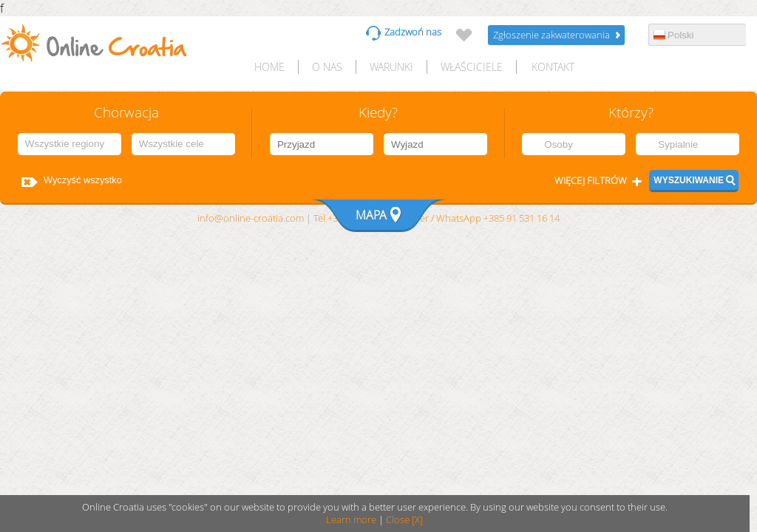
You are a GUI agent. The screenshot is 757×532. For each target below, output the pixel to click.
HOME (269, 67)
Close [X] (404, 520)
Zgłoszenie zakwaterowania (551, 35)
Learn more (351, 520)
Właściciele (472, 67)
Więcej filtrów (591, 181)
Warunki (391, 67)
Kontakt (553, 67)
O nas (327, 67)
